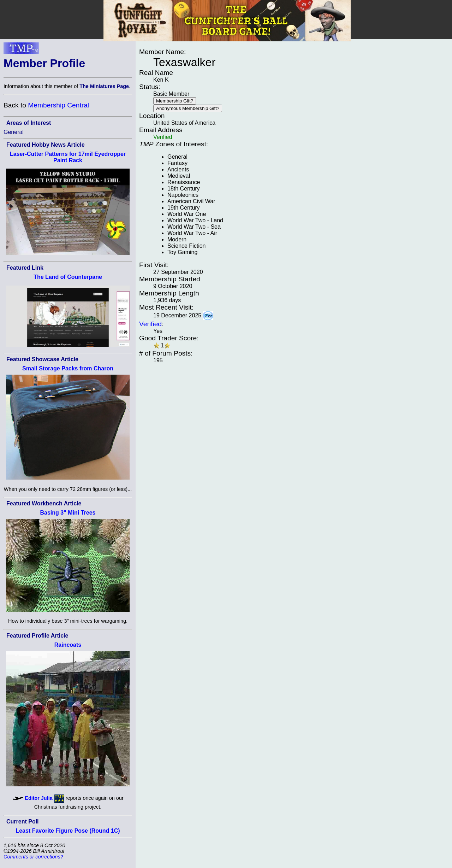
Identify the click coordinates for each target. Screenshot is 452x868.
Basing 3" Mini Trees (68, 513)
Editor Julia (38, 798)
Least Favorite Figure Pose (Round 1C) (68, 831)
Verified (150, 324)
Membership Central (58, 105)
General (14, 132)
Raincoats (68, 645)
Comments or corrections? (33, 857)
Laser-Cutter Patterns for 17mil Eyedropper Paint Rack (68, 157)
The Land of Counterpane (68, 277)
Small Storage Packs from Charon (68, 368)
